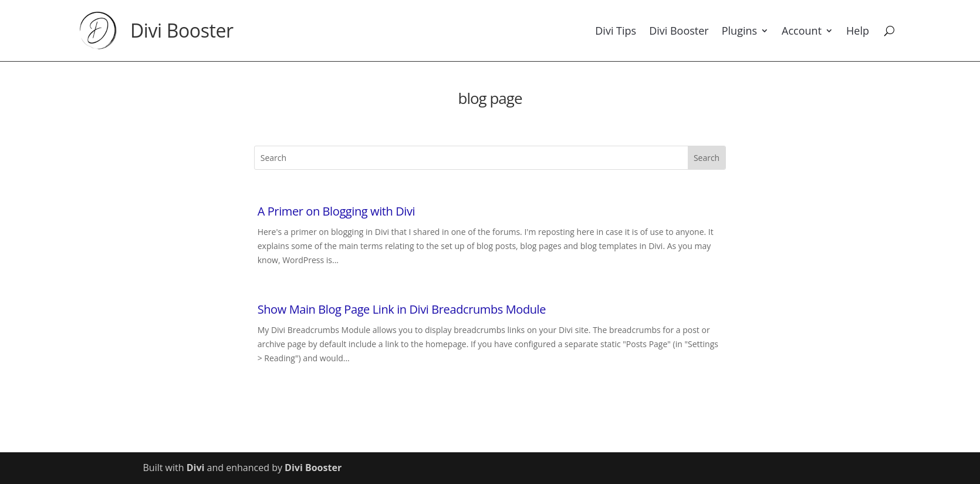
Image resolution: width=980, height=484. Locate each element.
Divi (196, 468)
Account (802, 31)
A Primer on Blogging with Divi (337, 211)
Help (858, 31)
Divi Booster (182, 30)
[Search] (889, 31)
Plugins (739, 31)
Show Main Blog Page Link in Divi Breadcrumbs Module (402, 309)
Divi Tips (616, 31)
